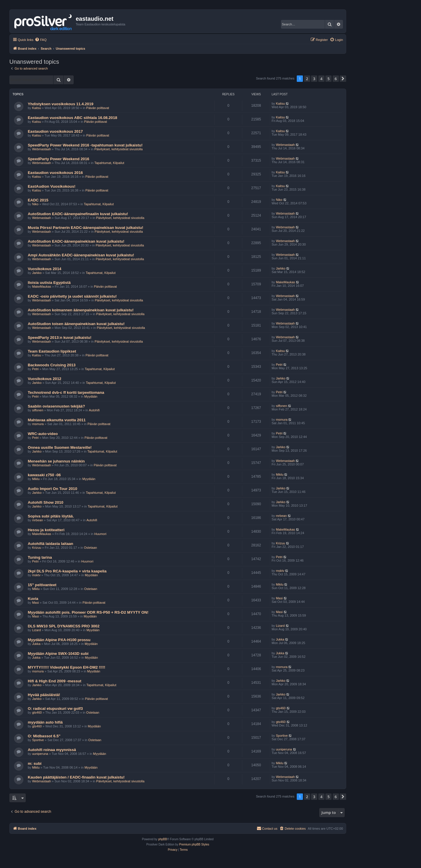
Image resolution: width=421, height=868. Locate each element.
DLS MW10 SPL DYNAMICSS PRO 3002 (64, 626)
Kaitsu (37, 108)
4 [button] (321, 79)
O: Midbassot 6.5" (44, 736)
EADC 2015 (38, 200)
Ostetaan (90, 548)
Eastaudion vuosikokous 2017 (55, 131)
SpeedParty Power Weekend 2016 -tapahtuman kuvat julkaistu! (85, 145)
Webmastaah (42, 149)
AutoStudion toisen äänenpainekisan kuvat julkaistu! (76, 324)
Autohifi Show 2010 (46, 502)
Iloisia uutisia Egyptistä (49, 283)
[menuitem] (41, 40)
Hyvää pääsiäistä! (44, 695)
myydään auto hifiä (45, 722)
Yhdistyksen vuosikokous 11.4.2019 (61, 104)
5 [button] (328, 79)
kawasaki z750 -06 (44, 475)
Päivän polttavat (98, 108)
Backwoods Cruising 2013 (52, 365)
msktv (36, 575)
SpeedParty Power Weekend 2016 (58, 159)
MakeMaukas (42, 287)
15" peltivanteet (42, 585)
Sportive (38, 740)
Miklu (36, 479)
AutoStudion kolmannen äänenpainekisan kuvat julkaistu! (81, 310)
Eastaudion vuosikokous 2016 (55, 173)
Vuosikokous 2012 (45, 379)
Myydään (91, 396)
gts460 (37, 712)
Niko (35, 204)
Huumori (101, 534)
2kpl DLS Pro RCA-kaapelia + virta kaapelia (67, 571)
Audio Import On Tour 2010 (52, 489)
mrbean (38, 520)
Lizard (37, 630)
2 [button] (307, 79)
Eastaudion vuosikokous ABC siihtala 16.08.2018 (73, 118)
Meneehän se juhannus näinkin (56, 461)
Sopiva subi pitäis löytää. (51, 516)
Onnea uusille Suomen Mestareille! (60, 447)
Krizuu (37, 548)
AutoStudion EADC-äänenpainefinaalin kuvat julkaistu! (78, 214)
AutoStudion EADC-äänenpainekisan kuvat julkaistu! (76, 241)
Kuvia (33, 599)
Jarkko (37, 273)
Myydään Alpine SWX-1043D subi (58, 654)
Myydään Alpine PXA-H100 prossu (59, 640)
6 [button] (336, 79)
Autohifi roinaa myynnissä (52, 750)
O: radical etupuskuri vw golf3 (55, 709)
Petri (36, 369)
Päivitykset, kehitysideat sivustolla (119, 149)
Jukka (36, 644)
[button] (343, 79)
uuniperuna (40, 754)
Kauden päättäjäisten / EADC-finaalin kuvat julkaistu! (76, 777)
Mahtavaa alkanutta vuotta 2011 (57, 420)
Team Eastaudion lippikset (52, 351)
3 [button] (314, 79)
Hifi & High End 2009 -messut (55, 681)
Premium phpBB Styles (194, 844)
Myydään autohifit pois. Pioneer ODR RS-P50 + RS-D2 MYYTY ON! (88, 612)
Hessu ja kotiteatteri (46, 530)
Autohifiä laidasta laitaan (50, 544)
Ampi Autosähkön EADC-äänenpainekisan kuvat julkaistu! (81, 255)
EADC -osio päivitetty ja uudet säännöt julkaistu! (72, 296)
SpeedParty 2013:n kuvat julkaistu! (60, 338)
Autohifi (94, 410)
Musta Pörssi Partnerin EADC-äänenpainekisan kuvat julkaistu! (86, 228)
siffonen (38, 410)
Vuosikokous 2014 (45, 269)
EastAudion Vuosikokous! (52, 186)
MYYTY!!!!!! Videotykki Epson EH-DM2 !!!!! (67, 667)
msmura (38, 424)
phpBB (163, 839)
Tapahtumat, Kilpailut (109, 163)
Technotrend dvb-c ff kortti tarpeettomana (66, 392)
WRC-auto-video (43, 434)
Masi (36, 603)
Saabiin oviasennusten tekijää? (56, 406)
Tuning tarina (40, 557)
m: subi (35, 763)
